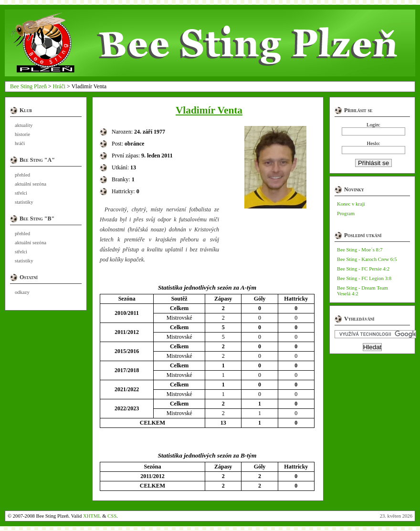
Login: (373, 125)
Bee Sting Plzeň (28, 86)
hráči (20, 143)
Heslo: (373, 143)
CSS (112, 516)
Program (346, 213)
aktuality (24, 125)
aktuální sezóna (31, 184)
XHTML (92, 516)
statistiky (24, 202)
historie (22, 134)
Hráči (59, 86)
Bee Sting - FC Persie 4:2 (363, 269)
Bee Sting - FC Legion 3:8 (364, 278)
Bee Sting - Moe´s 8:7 (360, 250)
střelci (21, 193)
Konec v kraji (351, 204)
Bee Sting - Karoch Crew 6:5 (367, 259)
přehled (22, 175)
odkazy (22, 292)
